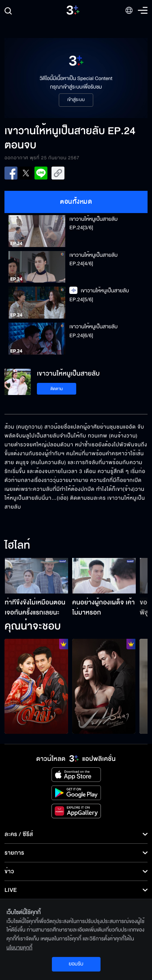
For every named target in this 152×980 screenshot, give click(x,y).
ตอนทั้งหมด (76, 202)
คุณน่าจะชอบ (33, 627)
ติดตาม (57, 389)
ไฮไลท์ (17, 546)
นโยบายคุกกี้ (19, 948)
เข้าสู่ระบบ (76, 100)
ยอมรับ (76, 964)
